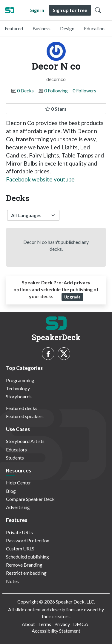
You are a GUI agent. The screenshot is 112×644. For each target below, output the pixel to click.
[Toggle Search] (98, 10)
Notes (12, 581)
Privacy (62, 624)
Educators (16, 449)
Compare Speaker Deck (30, 499)
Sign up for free (70, 10)
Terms (45, 624)
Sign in (37, 10)
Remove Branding (24, 565)
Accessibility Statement (56, 631)
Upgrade (72, 297)
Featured (14, 28)
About (28, 624)
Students (15, 458)
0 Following (56, 90)
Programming (20, 380)
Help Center (19, 482)
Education (94, 28)
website (42, 179)
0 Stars (56, 109)
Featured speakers (25, 416)
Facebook (18, 179)
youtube (64, 179)
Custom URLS (20, 548)
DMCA (81, 624)
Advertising (18, 507)
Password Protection (28, 540)
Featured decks (22, 408)
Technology (18, 388)
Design (67, 28)
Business (42, 28)
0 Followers (84, 90)
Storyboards (19, 396)
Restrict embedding (26, 573)
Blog (11, 491)
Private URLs (19, 532)
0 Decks (25, 90)
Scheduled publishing (27, 557)
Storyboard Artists (25, 441)
